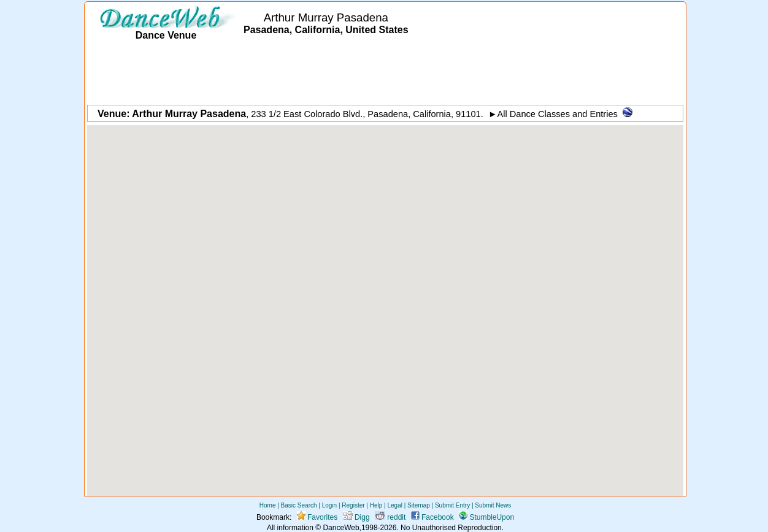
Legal (394, 505)
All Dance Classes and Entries (557, 114)
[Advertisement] (385, 74)
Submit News (493, 505)
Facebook (432, 517)
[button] (385, 299)
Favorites (317, 517)
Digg (356, 517)
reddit (390, 517)
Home (268, 505)
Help (376, 505)
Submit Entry (452, 505)
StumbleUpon (486, 517)
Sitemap (419, 505)
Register (353, 505)
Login (329, 505)
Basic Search (299, 505)
